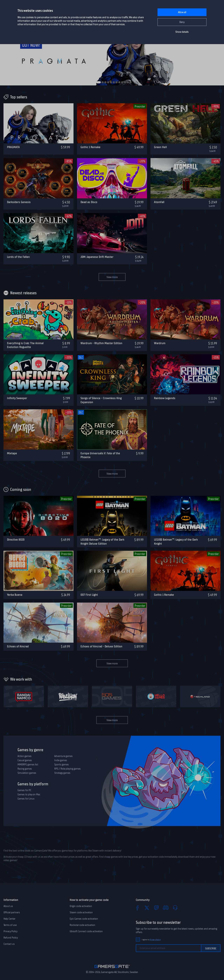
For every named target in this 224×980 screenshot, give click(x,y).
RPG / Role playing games (67, 769)
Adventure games (63, 756)
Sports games (62, 764)
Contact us (9, 944)
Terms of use (10, 925)
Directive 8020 (16, 540)
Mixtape (12, 453)
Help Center (9, 919)
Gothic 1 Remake (90, 147)
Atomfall (159, 202)
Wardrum (160, 343)
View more (112, 277)
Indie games (61, 760)
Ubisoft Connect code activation (86, 931)
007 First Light (89, 595)
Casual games (25, 760)
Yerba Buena (15, 595)
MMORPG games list (28, 764)
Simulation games (27, 773)
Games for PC (24, 790)
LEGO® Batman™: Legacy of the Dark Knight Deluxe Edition (102, 542)
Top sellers (19, 97)
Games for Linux (26, 799)
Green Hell (160, 147)
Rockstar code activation (82, 925)
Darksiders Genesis (19, 202)
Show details (182, 32)
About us (8, 906)
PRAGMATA (13, 147)
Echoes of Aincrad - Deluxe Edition (101, 646)
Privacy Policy (10, 931)
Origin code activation (81, 906)
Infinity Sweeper (17, 398)
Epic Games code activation (84, 919)
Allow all (182, 12)
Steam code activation (81, 912)
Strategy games (62, 773)
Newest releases (23, 293)
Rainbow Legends (165, 398)
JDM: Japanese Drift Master (97, 257)
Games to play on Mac (29, 794)
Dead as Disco (89, 202)
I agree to (151, 940)
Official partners (12, 912)
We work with (21, 679)
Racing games (25, 769)
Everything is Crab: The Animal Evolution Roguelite (25, 345)
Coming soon (21, 489)
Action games (24, 756)
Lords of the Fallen (18, 257)
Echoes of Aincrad (18, 646)
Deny (182, 22)
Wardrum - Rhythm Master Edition (101, 343)
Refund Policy (11, 938)
